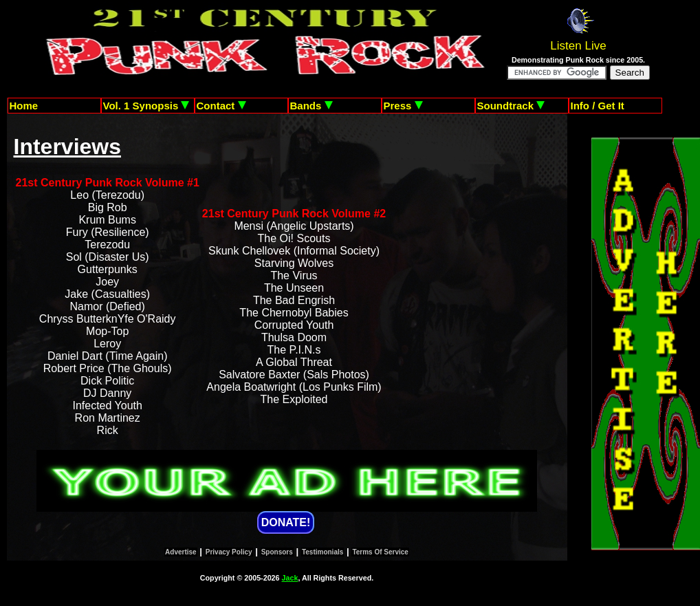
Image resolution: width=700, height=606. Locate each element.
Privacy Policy (229, 552)
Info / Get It (598, 106)
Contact (221, 106)
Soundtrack (511, 106)
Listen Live (578, 46)
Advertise (181, 552)
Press (403, 106)
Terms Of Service (380, 552)
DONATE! (286, 522)
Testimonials (322, 552)
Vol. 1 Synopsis (146, 106)
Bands (311, 106)
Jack (290, 578)
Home (24, 106)
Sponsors (277, 552)
